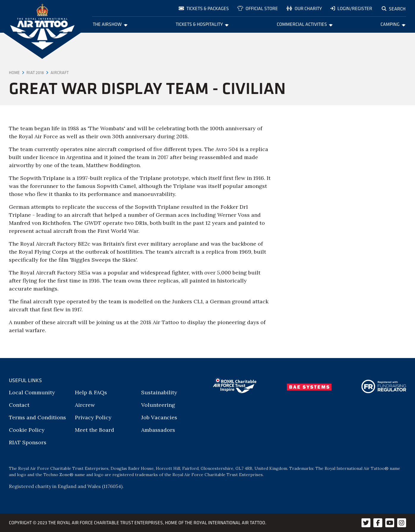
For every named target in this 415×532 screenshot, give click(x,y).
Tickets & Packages (204, 8)
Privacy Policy (93, 417)
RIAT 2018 (35, 73)
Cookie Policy (27, 430)
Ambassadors (158, 430)
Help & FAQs (91, 392)
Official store (258, 8)
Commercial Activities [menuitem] (305, 24)
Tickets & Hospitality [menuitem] (202, 24)
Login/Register (351, 8)
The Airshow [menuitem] (110, 24)
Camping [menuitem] (393, 24)
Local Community (32, 392)
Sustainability (159, 392)
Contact (19, 405)
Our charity (304, 8)
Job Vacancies (159, 417)
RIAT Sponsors (28, 442)
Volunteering (158, 405)
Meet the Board (95, 430)
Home (14, 73)
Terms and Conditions (37, 417)
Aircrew (85, 405)
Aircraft (60, 73)
